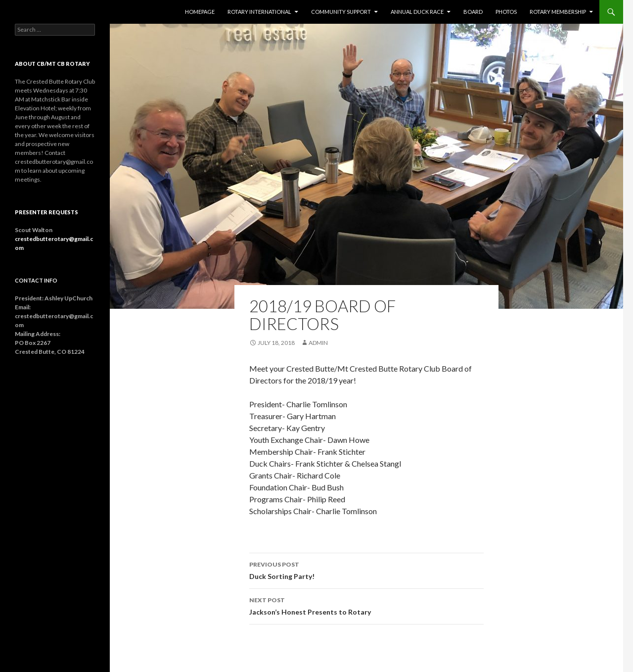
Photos (506, 12)
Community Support (341, 12)
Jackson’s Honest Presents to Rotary (366, 605)
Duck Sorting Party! (366, 570)
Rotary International (259, 12)
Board (473, 12)
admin (318, 343)
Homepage (200, 12)
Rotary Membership (558, 12)
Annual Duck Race (417, 12)
